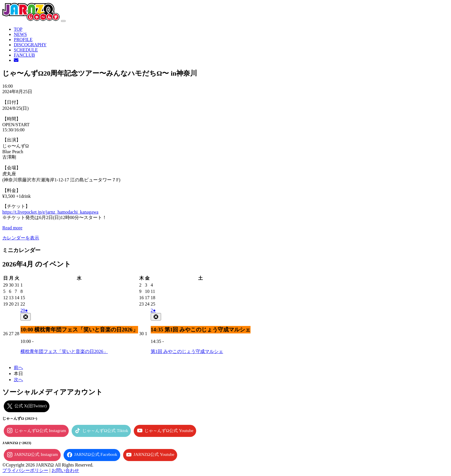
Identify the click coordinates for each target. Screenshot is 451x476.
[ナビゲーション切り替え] (63, 21)
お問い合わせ (65, 470)
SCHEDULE (26, 50)
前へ (18, 367)
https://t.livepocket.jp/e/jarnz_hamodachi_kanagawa (50, 212)
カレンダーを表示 (21, 238)
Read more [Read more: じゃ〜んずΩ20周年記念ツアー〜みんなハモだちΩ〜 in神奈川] (12, 228)
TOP (18, 29)
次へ (18, 380)
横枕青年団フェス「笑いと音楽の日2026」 (64, 351)
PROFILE (23, 40)
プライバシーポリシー (25, 470)
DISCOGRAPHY (30, 45)
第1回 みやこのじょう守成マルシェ (187, 351)
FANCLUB (24, 55)
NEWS (20, 34)
